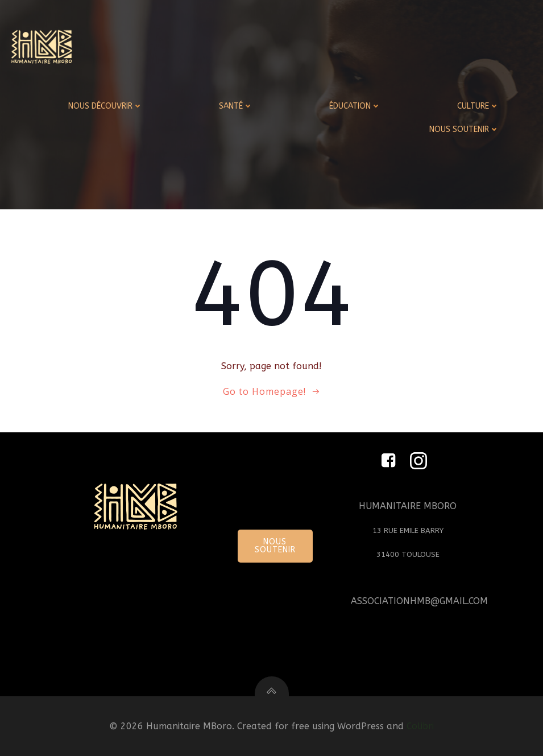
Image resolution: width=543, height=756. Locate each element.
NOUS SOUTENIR (464, 129)
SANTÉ (236, 106)
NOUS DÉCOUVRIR (105, 106)
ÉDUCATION (355, 106)
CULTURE (478, 106)
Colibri (420, 726)
